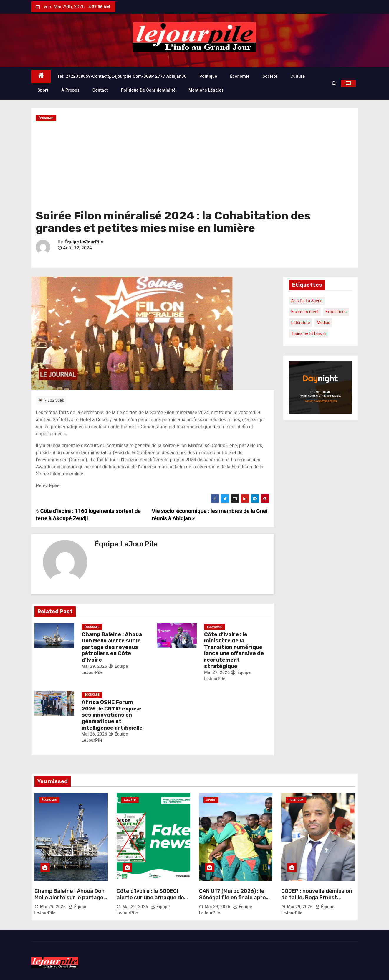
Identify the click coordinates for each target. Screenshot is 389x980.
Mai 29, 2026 (94, 666)
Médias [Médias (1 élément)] (323, 323)
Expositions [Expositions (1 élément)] (336, 312)
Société (270, 76)
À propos (70, 90)
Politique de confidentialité (148, 90)
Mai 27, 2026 (217, 672)
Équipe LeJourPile (84, 242)
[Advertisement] (195, 166)
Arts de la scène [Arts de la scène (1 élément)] (307, 301)
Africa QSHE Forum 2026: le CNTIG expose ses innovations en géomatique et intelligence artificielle (112, 715)
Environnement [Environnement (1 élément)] (305, 312)
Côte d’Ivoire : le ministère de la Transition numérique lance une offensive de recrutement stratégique (234, 650)
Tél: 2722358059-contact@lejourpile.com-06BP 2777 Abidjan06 (122, 76)
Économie (240, 76)
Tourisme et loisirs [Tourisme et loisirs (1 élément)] (309, 333)
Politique (208, 76)
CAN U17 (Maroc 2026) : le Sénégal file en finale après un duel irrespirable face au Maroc (235, 901)
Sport (43, 90)
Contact (100, 90)
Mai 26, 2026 (94, 734)
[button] (334, 83)
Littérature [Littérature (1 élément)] (301, 323)
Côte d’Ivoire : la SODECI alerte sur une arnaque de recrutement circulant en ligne (150, 901)
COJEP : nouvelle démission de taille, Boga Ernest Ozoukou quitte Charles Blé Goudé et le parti (317, 901)
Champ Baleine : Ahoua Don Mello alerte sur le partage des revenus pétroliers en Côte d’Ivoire (112, 647)
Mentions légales (206, 90)
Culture (298, 76)
